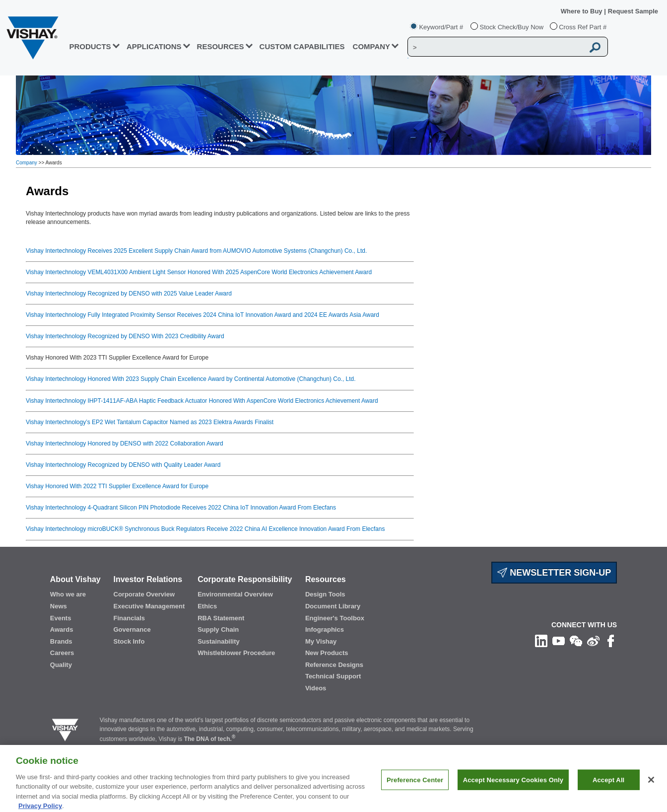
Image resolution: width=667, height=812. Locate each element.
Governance (132, 629)
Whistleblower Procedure (236, 653)
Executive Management (149, 606)
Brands (61, 641)
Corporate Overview (144, 594)
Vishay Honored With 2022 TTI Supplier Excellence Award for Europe (117, 486)
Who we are (68, 594)
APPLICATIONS (154, 46)
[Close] (651, 786)
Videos (316, 688)
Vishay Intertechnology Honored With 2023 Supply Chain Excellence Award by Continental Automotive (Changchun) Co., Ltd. (191, 379)
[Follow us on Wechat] (576, 641)
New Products (327, 653)
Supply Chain (218, 629)
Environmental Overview (235, 594)
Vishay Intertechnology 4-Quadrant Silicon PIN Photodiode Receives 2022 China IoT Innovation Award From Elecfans (181, 508)
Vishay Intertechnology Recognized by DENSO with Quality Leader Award (123, 465)
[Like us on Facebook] (611, 641)
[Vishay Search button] (595, 47)
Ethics (207, 606)
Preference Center (415, 786)
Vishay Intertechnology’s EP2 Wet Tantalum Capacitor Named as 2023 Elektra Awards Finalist (150, 422)
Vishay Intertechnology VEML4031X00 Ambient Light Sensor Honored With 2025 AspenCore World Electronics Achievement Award (199, 272)
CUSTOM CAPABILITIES (302, 46)
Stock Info (129, 641)
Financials (130, 618)
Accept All (608, 786)
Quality (61, 665)
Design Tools (325, 594)
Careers (62, 653)
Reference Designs (334, 665)
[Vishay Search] (496, 47)
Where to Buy (582, 11)
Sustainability (219, 641)
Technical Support (333, 676)
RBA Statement (221, 618)
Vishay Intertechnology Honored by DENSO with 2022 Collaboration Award (125, 443)
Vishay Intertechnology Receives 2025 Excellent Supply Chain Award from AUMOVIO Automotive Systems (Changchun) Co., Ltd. (196, 251)
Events (61, 618)
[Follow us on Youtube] (559, 641)
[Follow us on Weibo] (593, 641)
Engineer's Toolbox (335, 618)
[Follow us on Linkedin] (541, 641)
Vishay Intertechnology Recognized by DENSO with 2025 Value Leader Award (129, 294)
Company (372, 46)
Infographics (325, 629)
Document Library (333, 606)
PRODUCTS (90, 46)
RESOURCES (221, 46)
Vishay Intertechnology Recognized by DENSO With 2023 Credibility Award (125, 336)
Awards (62, 629)
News (59, 606)
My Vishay (321, 641)
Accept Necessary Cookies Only (513, 786)
